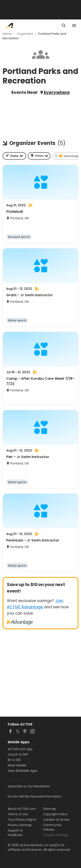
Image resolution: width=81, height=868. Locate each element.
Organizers (25, 34)
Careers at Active (56, 820)
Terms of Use (18, 814)
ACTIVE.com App (20, 749)
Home (7, 34)
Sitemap (50, 809)
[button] (39, 156)
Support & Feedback (15, 833)
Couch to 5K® (18, 754)
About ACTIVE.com (22, 809)
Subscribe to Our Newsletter (29, 786)
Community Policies (52, 827)
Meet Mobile (17, 765)
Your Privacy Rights (22, 820)
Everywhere (57, 92)
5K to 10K (14, 760)
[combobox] (14, 156)
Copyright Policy (55, 814)
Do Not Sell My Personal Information (35, 796)
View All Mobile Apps (23, 771)
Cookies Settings (56, 835)
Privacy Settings (20, 825)
